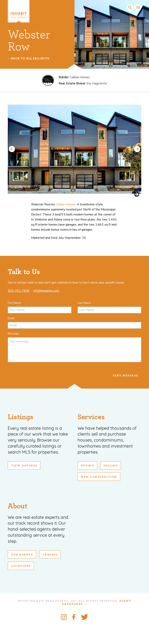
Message (13, 353)
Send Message (125, 395)
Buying (87, 485)
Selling (111, 485)
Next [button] (137, 149)
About (18, 526)
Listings (21, 436)
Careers (50, 574)
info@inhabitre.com (46, 310)
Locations (21, 585)
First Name (14, 322)
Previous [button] (12, 149)
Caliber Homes (66, 224)
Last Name (84, 322)
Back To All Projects (30, 58)
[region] (74, 160)
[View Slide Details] (74, 149)
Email (11, 338)
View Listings (24, 485)
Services (91, 436)
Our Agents (22, 574)
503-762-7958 (19, 310)
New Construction (99, 496)
